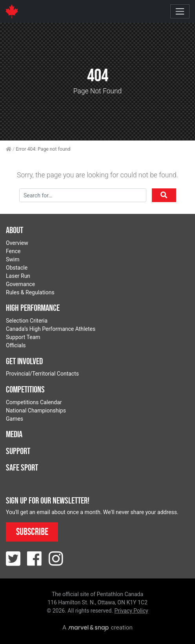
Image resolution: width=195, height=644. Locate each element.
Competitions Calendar (34, 402)
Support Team (23, 337)
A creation (97, 628)
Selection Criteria (27, 321)
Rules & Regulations (30, 292)
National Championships (36, 410)
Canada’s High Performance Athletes (51, 329)
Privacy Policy (131, 611)
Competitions (25, 389)
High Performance (33, 308)
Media (14, 434)
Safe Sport (22, 467)
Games (15, 419)
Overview (17, 243)
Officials (16, 345)
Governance (20, 284)
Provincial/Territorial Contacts (42, 374)
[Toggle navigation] (180, 11)
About (15, 230)
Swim (13, 259)
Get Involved (24, 361)
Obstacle (17, 268)
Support (18, 451)
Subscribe (32, 532)
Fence (13, 251)
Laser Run (18, 276)
